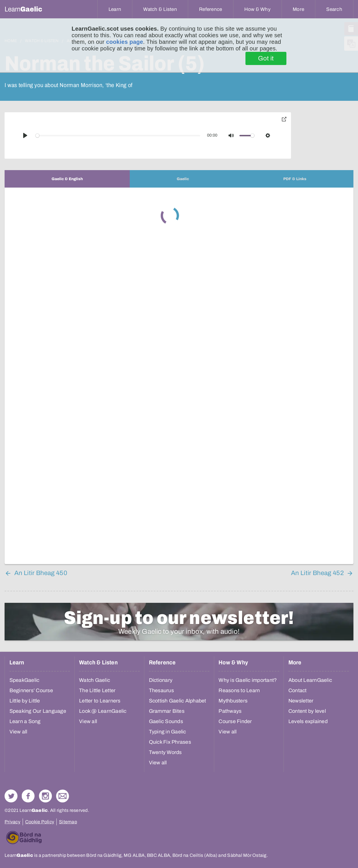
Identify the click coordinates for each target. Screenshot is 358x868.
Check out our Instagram (45, 796)
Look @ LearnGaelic (103, 711)
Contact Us (63, 796)
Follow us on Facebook (28, 796)
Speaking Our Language (38, 711)
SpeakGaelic (24, 680)
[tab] (67, 179)
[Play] (25, 135)
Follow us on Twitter (11, 796)
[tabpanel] (179, 376)
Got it (266, 58)
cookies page (124, 42)
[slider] (118, 136)
